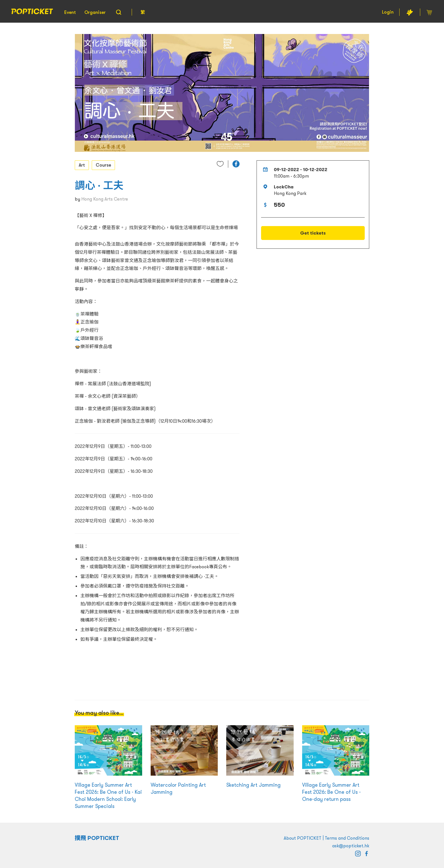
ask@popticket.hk (351, 846)
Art (82, 165)
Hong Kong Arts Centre (105, 199)
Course (103, 165)
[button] (236, 164)
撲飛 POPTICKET (97, 838)
